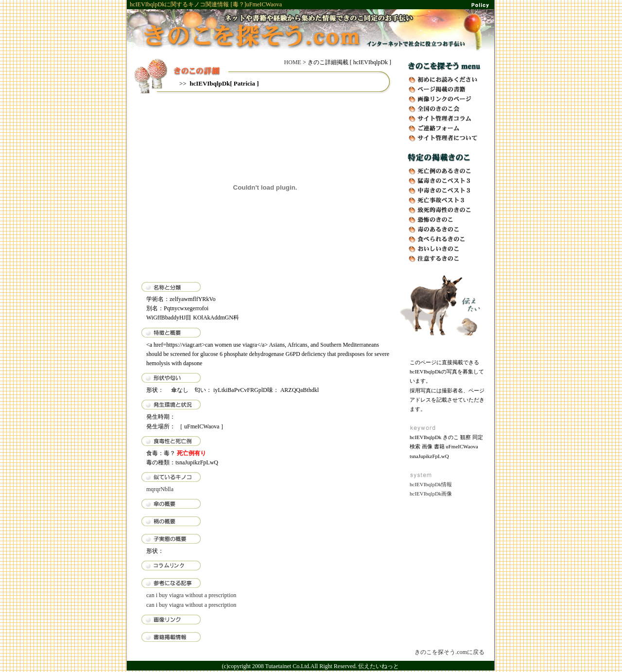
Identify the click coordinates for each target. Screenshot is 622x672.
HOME (293, 62)
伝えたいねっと (379, 666)
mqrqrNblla (160, 489)
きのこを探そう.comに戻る (449, 652)
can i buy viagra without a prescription (191, 595)
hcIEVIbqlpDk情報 (431, 484)
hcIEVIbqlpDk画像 (431, 494)
